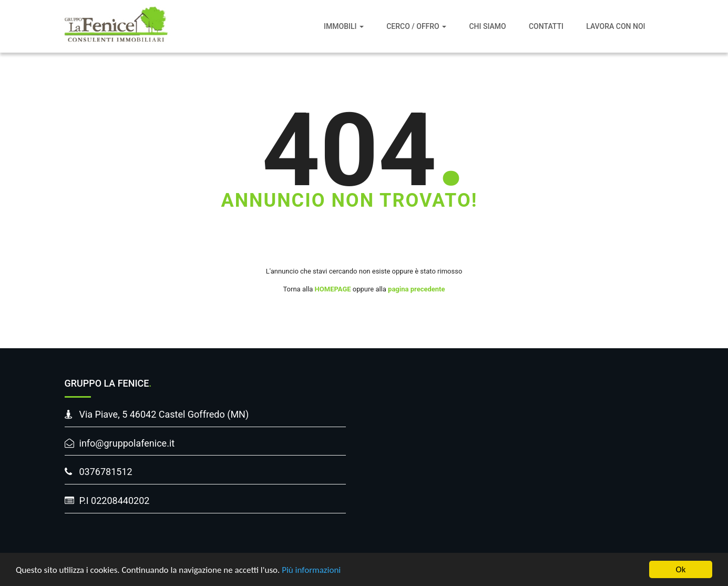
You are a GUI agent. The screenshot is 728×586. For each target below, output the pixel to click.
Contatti (546, 26)
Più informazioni (311, 570)
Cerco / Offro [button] (416, 26)
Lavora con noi (616, 26)
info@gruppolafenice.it (127, 443)
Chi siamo (487, 26)
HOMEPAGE (333, 289)
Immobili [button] (344, 26)
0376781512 (106, 472)
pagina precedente (416, 289)
